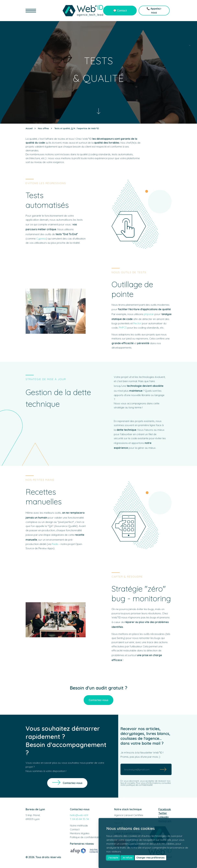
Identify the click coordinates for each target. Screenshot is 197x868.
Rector (137, 323)
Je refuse (127, 858)
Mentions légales (80, 833)
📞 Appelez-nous (154, 11)
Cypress (41, 238)
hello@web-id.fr (79, 815)
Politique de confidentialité (85, 837)
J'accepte (113, 858)
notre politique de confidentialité (137, 785)
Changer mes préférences (150, 858)
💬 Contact (120, 11)
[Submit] (163, 769)
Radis (55, 544)
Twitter (163, 813)
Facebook (165, 809)
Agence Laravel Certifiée (129, 815)
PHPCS (123, 328)
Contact (75, 829)
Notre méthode (79, 825)
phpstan (149, 314)
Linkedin (164, 817)
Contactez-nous (98, 700)
